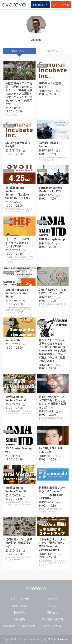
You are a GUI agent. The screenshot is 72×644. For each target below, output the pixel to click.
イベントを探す (19, 599)
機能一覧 (19, 613)
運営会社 (53, 613)
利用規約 (19, 619)
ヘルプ (53, 606)
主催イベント (53, 51)
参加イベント (19, 51)
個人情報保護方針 (53, 619)
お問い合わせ (19, 606)
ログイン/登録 (61, 5)
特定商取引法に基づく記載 (19, 626)
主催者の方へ (40, 5)
